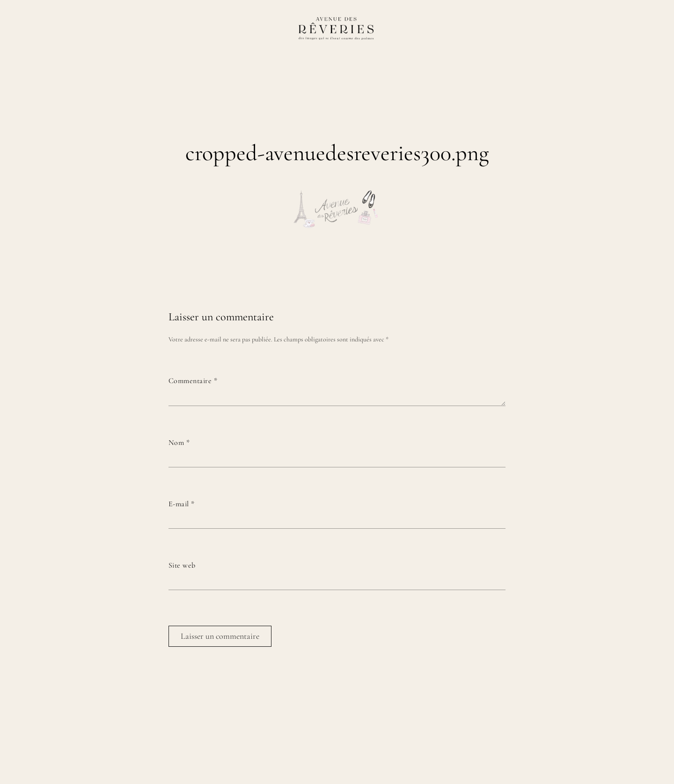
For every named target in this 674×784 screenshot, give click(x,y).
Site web (182, 565)
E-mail (182, 504)
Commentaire (193, 381)
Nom (179, 443)
